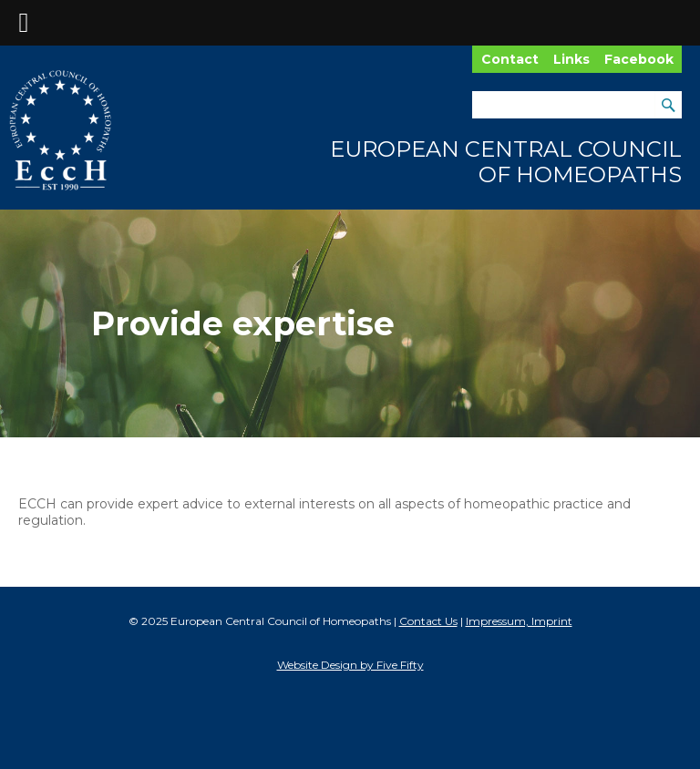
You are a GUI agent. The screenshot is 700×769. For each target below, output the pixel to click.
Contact (510, 59)
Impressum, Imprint (519, 621)
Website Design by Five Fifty (350, 665)
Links (571, 59)
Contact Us (428, 621)
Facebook (639, 59)
